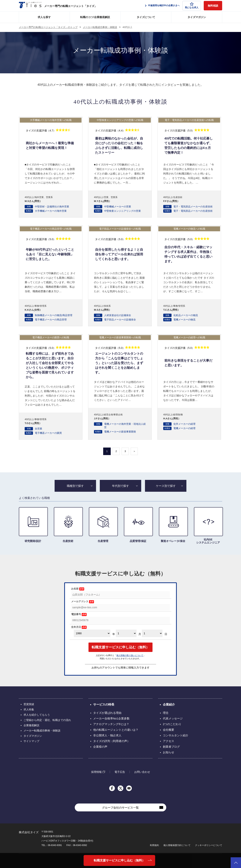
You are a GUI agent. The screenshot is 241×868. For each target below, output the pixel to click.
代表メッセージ (173, 718)
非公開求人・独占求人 (107, 735)
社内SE (208, 526)
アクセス (169, 741)
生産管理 (103, 525)
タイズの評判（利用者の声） (112, 741)
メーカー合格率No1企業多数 (111, 718)
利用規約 (154, 845)
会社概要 (169, 730)
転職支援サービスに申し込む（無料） (119, 860)
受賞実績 (29, 704)
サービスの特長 (104, 704)
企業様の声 (100, 747)
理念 (166, 713)
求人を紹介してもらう (37, 715)
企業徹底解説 (31, 725)
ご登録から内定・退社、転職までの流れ (47, 720)
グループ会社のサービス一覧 (121, 808)
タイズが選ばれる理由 (107, 713)
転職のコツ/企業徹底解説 (95, 17)
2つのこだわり (172, 724)
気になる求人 (192, 6)
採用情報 (96, 772)
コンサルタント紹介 (176, 735)
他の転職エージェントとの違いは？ (116, 730)
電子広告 (120, 772)
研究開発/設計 (33, 525)
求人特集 (29, 709)
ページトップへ (236, 863)
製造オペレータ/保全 (173, 525)
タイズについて (146, 17)
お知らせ (169, 752)
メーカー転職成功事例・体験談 (100, 27)
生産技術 (68, 525)
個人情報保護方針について (177, 845)
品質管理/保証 (138, 525)
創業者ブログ (171, 747)
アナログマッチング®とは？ (111, 724)
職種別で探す (75, 486)
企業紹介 (169, 704)
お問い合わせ (142, 772)
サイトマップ (31, 741)
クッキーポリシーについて (209, 845)
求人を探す (44, 17)
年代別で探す (120, 486)
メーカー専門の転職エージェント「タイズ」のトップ (48, 27)
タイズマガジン (197, 17)
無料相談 (213, 6)
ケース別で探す (166, 486)
